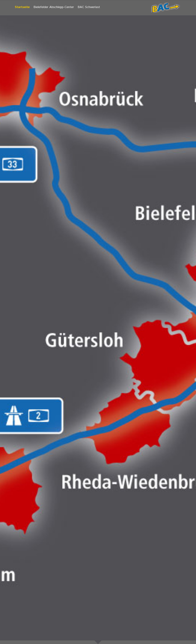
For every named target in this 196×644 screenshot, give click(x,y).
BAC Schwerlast (89, 7)
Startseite (22, 7)
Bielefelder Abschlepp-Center (54, 7)
